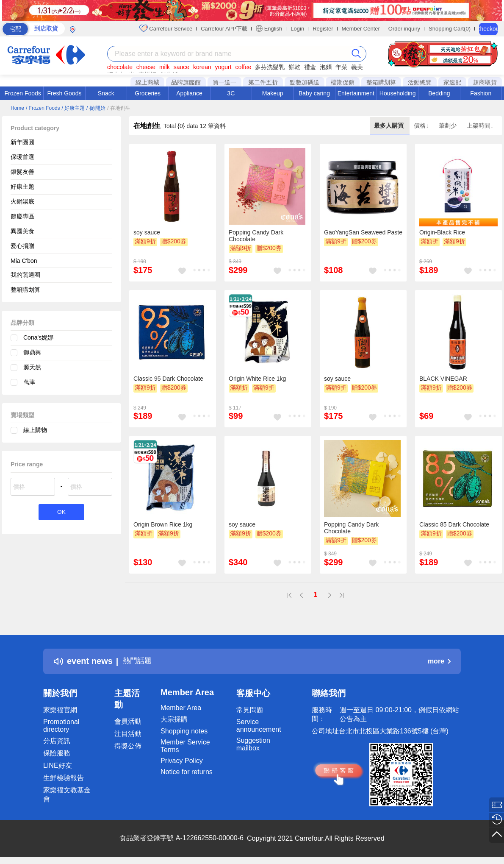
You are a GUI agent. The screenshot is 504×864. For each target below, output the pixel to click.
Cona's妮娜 (38, 337)
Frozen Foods (22, 93)
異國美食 (22, 231)
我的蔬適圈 (25, 275)
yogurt (223, 67)
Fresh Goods (65, 93)
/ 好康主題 (73, 108)
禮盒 (310, 67)
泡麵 (326, 67)
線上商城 (147, 82)
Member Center (361, 29)
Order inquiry (404, 29)
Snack (106, 93)
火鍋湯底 (22, 201)
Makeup (273, 93)
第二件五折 (263, 82)
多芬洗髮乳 (270, 67)
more (439, 661)
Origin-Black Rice (442, 232)
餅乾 (294, 67)
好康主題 (22, 187)
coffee (243, 67)
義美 (357, 67)
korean (202, 67)
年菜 (341, 67)
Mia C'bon (24, 261)
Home (17, 108)
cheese (146, 67)
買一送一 (224, 82)
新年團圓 (22, 142)
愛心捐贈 (22, 246)
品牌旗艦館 (186, 82)
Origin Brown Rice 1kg (163, 524)
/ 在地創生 (119, 108)
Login (297, 29)
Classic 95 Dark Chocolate (168, 379)
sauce (181, 67)
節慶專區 (22, 216)
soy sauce (147, 232)
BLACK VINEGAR (443, 379)
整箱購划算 (381, 82)
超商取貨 (485, 82)
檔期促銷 (343, 82)
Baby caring (314, 93)
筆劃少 (449, 125)
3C (231, 93)
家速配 (452, 82)
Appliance (189, 93)
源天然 (32, 367)
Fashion (481, 93)
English (269, 28)
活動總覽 (420, 82)
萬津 (29, 382)
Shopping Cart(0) (450, 29)
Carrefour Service (166, 28)
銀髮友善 (22, 172)
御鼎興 (32, 352)
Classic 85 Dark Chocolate (454, 524)
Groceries (148, 93)
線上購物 (35, 430)
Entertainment (356, 93)
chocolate (120, 67)
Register (323, 29)
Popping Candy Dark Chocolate (256, 236)
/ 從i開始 (96, 108)
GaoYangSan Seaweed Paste (363, 232)
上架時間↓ (480, 125)
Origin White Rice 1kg (257, 379)
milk (165, 67)
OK (61, 513)
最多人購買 (390, 125)
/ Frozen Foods (43, 108)
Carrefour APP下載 (224, 29)
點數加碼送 (305, 82)
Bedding (439, 93)
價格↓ (422, 125)
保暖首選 (22, 157)
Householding (398, 93)
